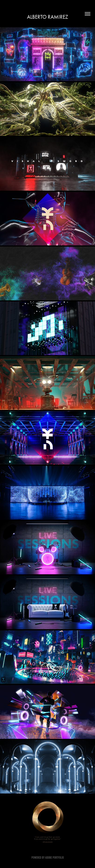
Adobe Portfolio (54, 858)
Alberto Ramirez (47, 17)
